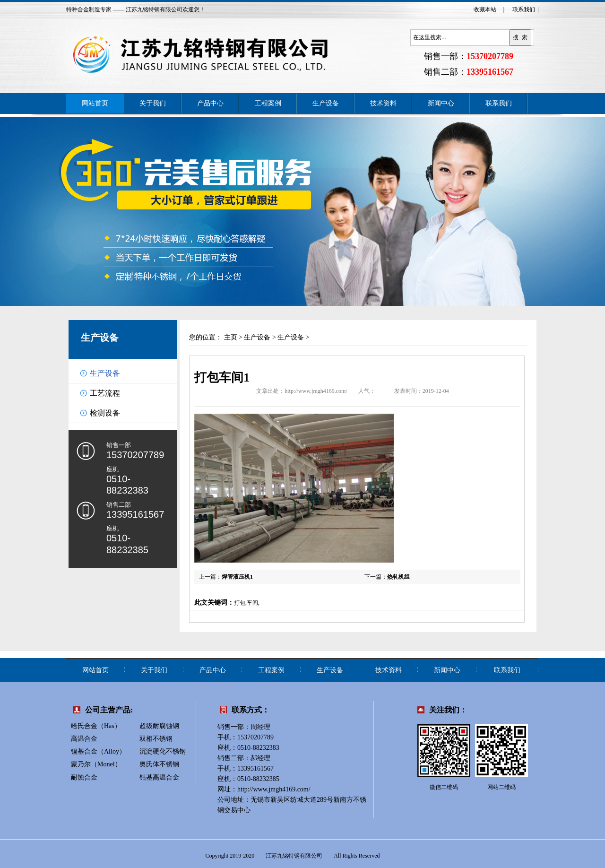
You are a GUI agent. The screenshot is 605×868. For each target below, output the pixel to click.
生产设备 (326, 103)
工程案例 (268, 103)
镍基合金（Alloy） (98, 751)
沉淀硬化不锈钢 (163, 751)
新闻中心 (441, 103)
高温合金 (84, 739)
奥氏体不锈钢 (159, 764)
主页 (231, 337)
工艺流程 (105, 393)
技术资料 (383, 103)
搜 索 (520, 37)
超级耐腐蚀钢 (159, 726)
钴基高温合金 (159, 777)
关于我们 (153, 103)
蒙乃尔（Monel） (96, 764)
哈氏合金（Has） (96, 726)
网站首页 (95, 103)
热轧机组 (398, 577)
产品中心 (210, 103)
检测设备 (105, 413)
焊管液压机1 (237, 577)
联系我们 (524, 9)
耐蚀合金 (84, 777)
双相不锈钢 (156, 739)
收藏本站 (485, 9)
